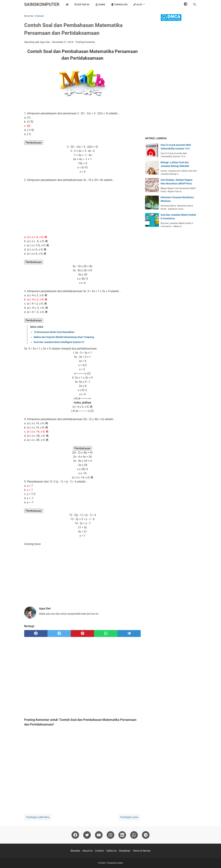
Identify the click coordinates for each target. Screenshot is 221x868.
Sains (100, 4)
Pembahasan (34, 143)
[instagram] (110, 835)
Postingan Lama (129, 817)
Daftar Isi (82, 4)
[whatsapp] (106, 633)
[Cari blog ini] (195, 4)
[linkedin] (122, 835)
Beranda (75, 851)
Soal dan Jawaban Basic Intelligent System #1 (59, 342)
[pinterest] (82, 633)
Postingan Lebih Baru (38, 817)
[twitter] (59, 633)
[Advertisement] (82, 209)
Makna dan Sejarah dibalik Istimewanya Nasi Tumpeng (64, 337)
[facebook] (36, 633)
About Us (87, 851)
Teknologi (119, 4)
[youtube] (99, 835)
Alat (138, 4)
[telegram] (129, 633)
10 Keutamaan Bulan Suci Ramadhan (54, 332)
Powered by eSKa (115, 863)
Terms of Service (142, 851)
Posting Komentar (85, 42)
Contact (99, 851)
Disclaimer (125, 851)
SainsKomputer (42, 4)
